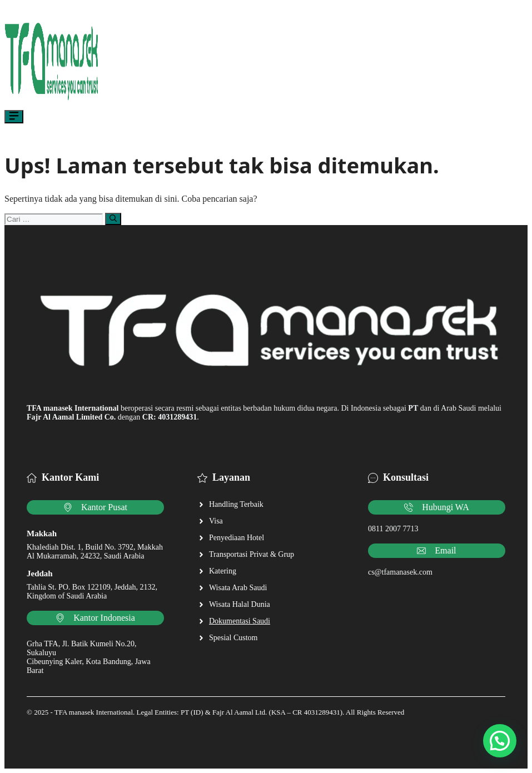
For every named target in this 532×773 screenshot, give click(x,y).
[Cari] (113, 219)
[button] (500, 741)
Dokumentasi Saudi (240, 621)
